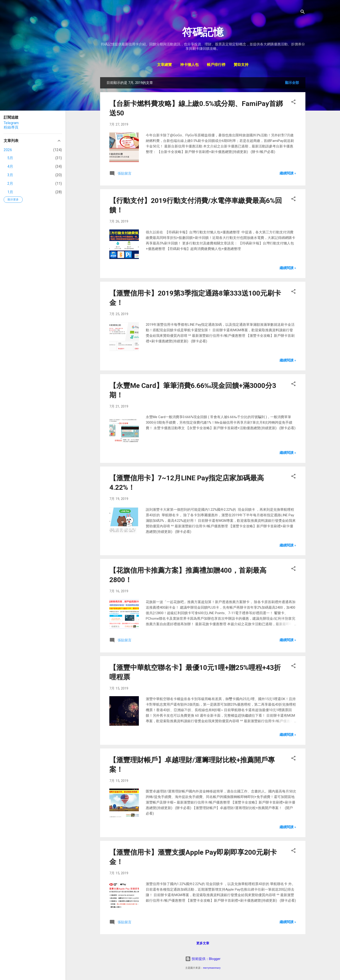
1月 (10, 192)
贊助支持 (241, 65)
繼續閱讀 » (288, 173)
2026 (8, 150)
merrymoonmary (212, 968)
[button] (293, 103)
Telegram (11, 123)
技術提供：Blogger (203, 959)
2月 (10, 183)
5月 (10, 158)
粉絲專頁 (11, 127)
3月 (10, 175)
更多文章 (203, 943)
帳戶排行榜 (216, 65)
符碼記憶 (203, 32)
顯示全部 (292, 83)
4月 (10, 166)
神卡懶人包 (189, 65)
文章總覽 (164, 65)
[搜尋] (303, 13)
